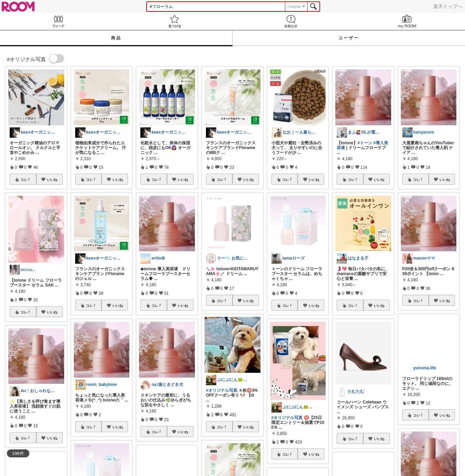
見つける (174, 21)
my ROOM (407, 21)
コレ (26, 179)
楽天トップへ (448, 6)
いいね (52, 179)
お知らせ (291, 21)
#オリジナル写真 (222, 390)
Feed (58, 21)
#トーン (365, 143)
